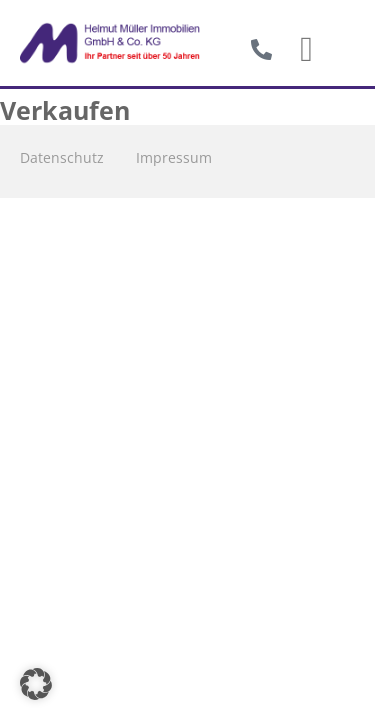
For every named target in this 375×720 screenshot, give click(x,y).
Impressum (174, 157)
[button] (307, 50)
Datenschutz (62, 157)
